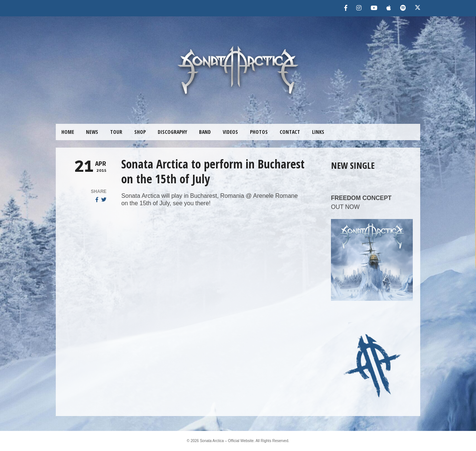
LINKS (318, 132)
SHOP (140, 132)
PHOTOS (259, 132)
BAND (205, 132)
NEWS (92, 132)
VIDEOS (230, 132)
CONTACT (290, 132)
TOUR (116, 132)
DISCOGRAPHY (172, 132)
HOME (68, 132)
